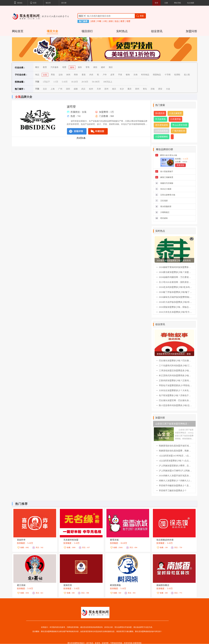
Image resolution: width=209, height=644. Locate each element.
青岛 (145, 89)
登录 (156, 3)
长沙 (122, 89)
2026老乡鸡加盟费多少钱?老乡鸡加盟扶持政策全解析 (175, 287)
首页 (33, 3)
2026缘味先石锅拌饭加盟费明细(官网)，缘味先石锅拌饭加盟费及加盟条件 (175, 297)
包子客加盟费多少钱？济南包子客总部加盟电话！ (175, 395)
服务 (80, 67)
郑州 (137, 89)
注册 (166, 3)
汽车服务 (55, 67)
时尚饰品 (145, 75)
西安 (160, 89)
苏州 (106, 89)
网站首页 (18, 31)
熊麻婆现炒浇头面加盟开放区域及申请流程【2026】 (175, 446)
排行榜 (64, 3)
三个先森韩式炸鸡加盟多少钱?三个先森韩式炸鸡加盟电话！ (175, 366)
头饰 (135, 75)
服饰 (72, 67)
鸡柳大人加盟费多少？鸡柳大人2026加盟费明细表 (175, 481)
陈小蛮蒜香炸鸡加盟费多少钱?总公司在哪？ (175, 405)
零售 (88, 67)
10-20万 (75, 82)
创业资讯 (157, 31)
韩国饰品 (157, 75)
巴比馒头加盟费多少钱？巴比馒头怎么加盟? (175, 361)
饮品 (117, 21)
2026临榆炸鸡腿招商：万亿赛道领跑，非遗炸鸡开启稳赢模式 (175, 277)
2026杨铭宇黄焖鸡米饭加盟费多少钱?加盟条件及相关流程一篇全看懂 (175, 267)
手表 (120, 75)
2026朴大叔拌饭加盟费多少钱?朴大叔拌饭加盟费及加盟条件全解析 (175, 302)
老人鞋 (187, 75)
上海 (53, 89)
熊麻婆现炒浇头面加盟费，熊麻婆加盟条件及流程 (175, 451)
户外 (105, 75)
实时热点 (122, 31)
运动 (61, 75)
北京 (45, 89)
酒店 (111, 67)
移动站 (18, 3)
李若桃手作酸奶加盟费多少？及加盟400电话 (175, 486)
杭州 (91, 89)
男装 (53, 75)
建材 (103, 67)
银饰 (128, 75)
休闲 (68, 75)
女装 (45, 75)
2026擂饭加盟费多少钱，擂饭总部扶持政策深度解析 (175, 307)
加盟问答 (191, 31)
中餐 (99, 21)
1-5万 (56, 82)
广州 (60, 89)
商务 (76, 75)
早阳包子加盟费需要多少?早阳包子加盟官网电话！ (175, 385)
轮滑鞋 (177, 75)
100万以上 (108, 82)
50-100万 (96, 82)
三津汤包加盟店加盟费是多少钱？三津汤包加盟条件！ (175, 371)
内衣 (91, 75)
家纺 (95, 67)
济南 (153, 89)
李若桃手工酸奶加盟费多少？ (173, 491)
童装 (84, 75)
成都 (76, 89)
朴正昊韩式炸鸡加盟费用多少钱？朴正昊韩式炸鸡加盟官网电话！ (175, 376)
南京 (114, 89)
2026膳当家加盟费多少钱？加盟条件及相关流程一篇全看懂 (175, 272)
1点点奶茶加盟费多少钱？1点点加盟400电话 (175, 461)
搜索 (140, 16)
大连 (168, 89)
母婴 (128, 21)
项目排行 (87, 31)
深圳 (68, 89)
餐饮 (37, 67)
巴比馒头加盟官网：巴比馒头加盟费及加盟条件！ (175, 400)
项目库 (48, 3)
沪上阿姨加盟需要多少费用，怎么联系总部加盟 (175, 466)
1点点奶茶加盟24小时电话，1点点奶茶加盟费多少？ (175, 456)
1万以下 (46, 82)
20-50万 (85, 82)
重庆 (130, 89)
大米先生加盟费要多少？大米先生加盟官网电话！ (175, 390)
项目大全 (52, 31)
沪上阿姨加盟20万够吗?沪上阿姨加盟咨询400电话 (175, 471)
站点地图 (191, 3)
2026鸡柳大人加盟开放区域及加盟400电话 (175, 476)
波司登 (71, 107)
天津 (99, 89)
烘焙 (111, 21)
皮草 (112, 75)
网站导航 (178, 3)
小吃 (105, 21)
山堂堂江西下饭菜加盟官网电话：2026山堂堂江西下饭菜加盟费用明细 (174, 425)
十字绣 (168, 75)
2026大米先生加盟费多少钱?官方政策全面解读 (175, 312)
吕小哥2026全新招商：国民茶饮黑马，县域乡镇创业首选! (175, 282)
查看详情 (180, 165)
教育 (123, 21)
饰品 (37, 75)
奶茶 (93, 21)
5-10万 (65, 82)
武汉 (83, 89)
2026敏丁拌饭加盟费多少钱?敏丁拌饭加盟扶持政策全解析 (175, 292)
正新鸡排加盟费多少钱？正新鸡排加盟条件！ (175, 381)
